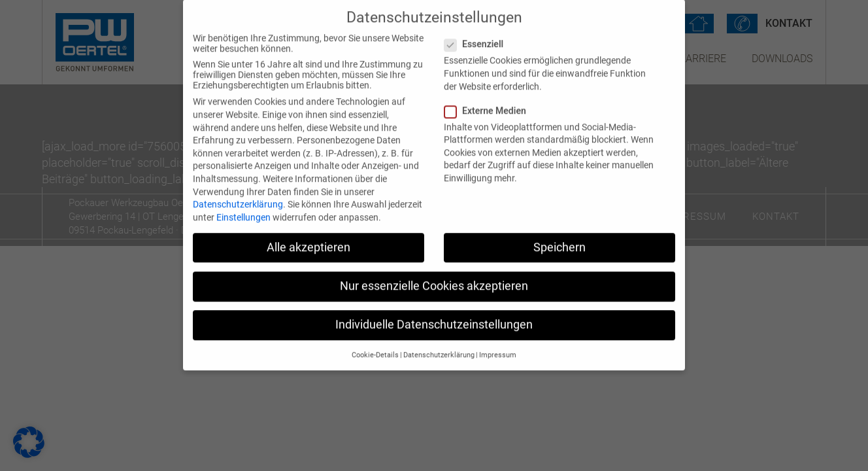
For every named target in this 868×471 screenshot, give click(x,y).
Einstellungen (243, 209)
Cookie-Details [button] (375, 347)
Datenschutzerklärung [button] (439, 347)
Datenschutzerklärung (238, 196)
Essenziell (478, 36)
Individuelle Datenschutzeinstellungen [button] (434, 316)
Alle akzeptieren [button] (309, 239)
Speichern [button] (559, 239)
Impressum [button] (498, 347)
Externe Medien (489, 102)
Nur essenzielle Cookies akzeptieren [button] (434, 277)
